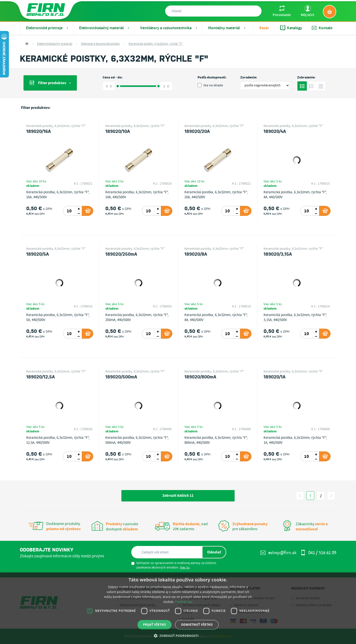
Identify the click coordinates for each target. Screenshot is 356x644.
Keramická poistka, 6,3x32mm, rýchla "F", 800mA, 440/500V (216, 440)
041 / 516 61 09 (318, 553)
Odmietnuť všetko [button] (197, 625)
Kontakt (322, 28)
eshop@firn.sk (278, 553)
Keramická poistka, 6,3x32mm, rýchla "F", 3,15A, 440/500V (295, 318)
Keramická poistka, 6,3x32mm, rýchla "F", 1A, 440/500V (295, 440)
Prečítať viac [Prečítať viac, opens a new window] (184, 602)
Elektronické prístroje (48, 28)
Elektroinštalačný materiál (105, 28)
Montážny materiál (227, 28)
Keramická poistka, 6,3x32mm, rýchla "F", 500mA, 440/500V (137, 440)
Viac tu (185, 568)
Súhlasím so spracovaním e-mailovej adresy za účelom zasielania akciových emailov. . (174, 565)
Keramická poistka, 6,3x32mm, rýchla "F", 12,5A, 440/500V (58, 440)
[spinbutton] (69, 211)
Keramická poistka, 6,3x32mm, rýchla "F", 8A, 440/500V (216, 318)
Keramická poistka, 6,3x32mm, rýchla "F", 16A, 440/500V (58, 195)
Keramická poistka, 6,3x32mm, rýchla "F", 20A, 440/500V (216, 195)
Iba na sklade (210, 85)
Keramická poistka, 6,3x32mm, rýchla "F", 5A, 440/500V (58, 318)
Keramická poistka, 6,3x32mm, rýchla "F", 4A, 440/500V (295, 195)
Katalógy (291, 28)
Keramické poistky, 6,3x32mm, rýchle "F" (156, 44)
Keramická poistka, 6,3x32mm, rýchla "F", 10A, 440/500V (137, 195)
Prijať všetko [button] (155, 625)
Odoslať (214, 552)
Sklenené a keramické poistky (100, 44)
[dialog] (178, 608)
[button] (178, 636)
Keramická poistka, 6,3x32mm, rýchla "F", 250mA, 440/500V (137, 318)
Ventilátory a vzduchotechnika (169, 28)
